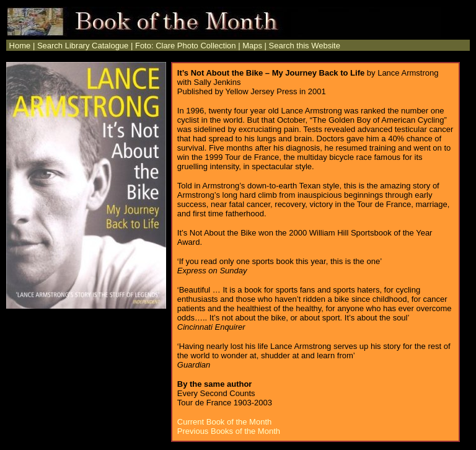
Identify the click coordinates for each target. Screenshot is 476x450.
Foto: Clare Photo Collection (186, 46)
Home (19, 46)
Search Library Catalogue (83, 46)
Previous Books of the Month (229, 431)
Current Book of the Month (224, 422)
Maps (252, 46)
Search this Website (305, 46)
